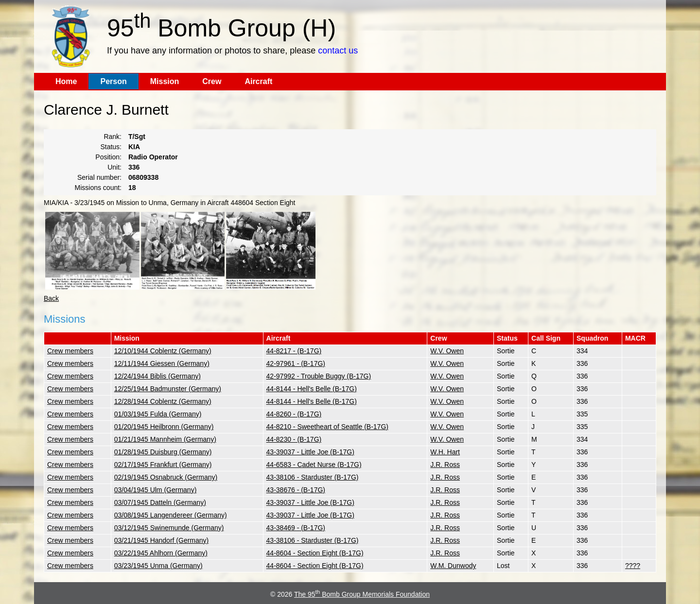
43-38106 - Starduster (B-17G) (313, 477)
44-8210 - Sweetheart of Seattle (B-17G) (327, 427)
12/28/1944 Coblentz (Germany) (163, 401)
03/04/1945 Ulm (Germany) (156, 490)
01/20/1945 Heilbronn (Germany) (164, 427)
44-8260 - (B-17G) (294, 414)
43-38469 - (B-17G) (296, 528)
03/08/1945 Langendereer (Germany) (171, 515)
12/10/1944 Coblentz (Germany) (163, 351)
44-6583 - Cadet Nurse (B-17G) (314, 465)
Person (113, 81)
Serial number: (99, 177)
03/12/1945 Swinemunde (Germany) (169, 528)
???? (633, 566)
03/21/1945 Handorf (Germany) (162, 540)
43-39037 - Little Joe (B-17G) (310, 452)
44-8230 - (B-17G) (294, 439)
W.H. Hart (445, 452)
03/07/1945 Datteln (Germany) (160, 502)
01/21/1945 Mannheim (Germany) (165, 439)
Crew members (70, 351)
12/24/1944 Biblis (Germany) (157, 376)
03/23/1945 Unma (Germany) (158, 566)
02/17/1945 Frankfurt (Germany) (163, 465)
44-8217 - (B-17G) (294, 351)
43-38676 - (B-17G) (296, 490)
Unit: (114, 167)
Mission (165, 81)
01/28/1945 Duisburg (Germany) (163, 452)
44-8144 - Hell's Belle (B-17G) (312, 389)
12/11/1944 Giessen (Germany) (162, 363)
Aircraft (258, 81)
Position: (108, 157)
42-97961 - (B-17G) (296, 363)
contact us (338, 51)
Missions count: (98, 188)
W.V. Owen (447, 351)
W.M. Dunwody (453, 566)
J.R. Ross (445, 465)
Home (66, 81)
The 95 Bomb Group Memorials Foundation (362, 594)
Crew (212, 81)
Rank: (113, 137)
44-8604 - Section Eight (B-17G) (315, 553)
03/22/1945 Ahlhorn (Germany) (161, 553)
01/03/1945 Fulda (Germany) (158, 414)
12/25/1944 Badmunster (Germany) (168, 389)
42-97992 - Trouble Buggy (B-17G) (319, 376)
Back (51, 298)
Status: (111, 147)
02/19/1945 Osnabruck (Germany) (166, 477)
